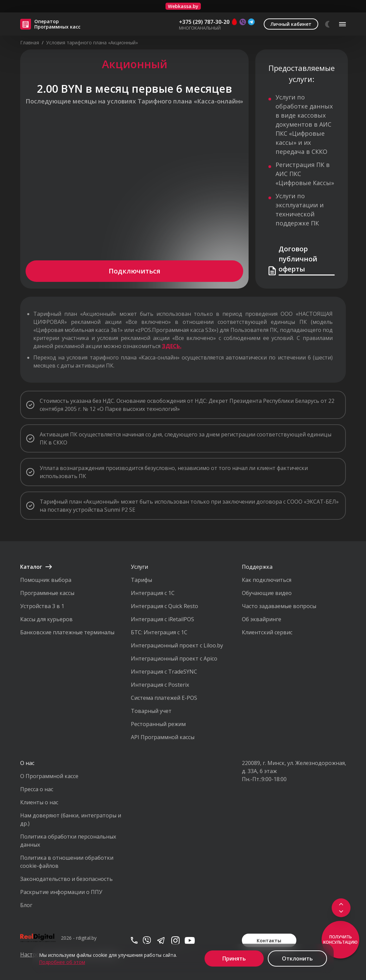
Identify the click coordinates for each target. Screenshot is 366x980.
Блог (26, 905)
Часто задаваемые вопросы (279, 606)
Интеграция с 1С (153, 593)
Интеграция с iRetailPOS (162, 619)
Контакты (269, 941)
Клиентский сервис (267, 632)
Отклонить (297, 958)
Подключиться (135, 271)
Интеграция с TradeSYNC (164, 672)
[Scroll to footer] (340, 909)
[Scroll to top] (340, 903)
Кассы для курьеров (46, 619)
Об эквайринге (262, 619)
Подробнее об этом (62, 962)
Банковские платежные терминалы (67, 632)
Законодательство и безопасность (66, 879)
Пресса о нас (37, 789)
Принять (234, 958)
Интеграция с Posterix (160, 685)
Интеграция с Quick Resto (164, 606)
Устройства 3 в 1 (42, 606)
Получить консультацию (340, 940)
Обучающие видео (267, 593)
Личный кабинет (291, 24)
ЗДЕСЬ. (172, 346)
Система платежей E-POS (164, 698)
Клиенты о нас (39, 802)
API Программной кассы (163, 737)
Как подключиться (267, 580)
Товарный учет (151, 711)
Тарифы (141, 580)
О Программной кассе (49, 776)
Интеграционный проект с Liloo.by (177, 645)
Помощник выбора (46, 580)
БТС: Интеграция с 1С (159, 632)
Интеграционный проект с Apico (174, 658)
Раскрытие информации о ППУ (61, 892)
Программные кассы (47, 593)
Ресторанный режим (158, 724)
